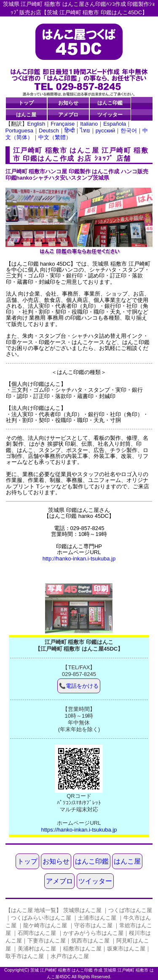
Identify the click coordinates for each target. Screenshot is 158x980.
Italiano (89, 124)
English (36, 124)
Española (115, 124)
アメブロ (68, 114)
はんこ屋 (26, 114)
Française (63, 124)
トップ (26, 103)
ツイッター (110, 114)
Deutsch (49, 131)
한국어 (129, 131)
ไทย (85, 131)
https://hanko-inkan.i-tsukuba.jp (79, 830)
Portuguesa (20, 131)
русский (106, 131)
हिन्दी (70, 131)
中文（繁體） (55, 137)
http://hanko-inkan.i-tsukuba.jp (79, 559)
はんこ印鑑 (110, 103)
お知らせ (68, 103)
